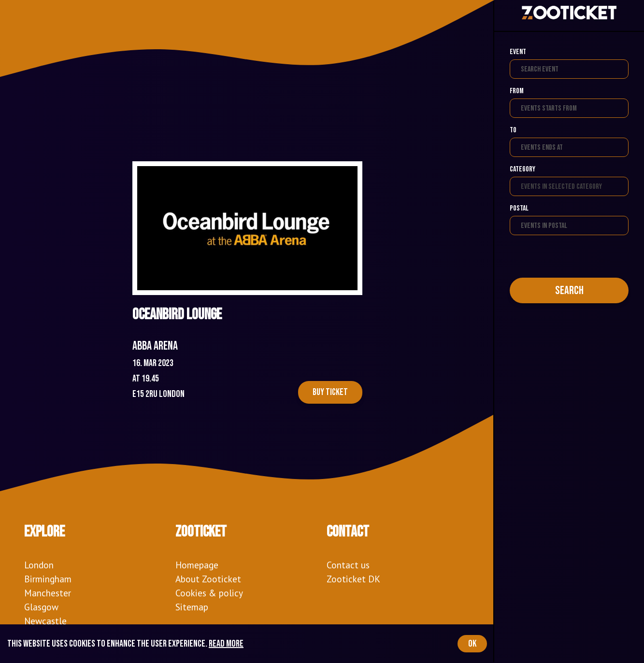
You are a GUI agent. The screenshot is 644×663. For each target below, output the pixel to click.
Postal (519, 208)
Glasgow (41, 607)
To (513, 130)
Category (522, 169)
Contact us (348, 565)
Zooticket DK (353, 579)
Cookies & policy (209, 593)
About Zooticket (208, 579)
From (517, 91)
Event (518, 52)
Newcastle (45, 621)
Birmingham (48, 579)
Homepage (197, 565)
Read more (226, 644)
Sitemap (192, 607)
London (39, 565)
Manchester (48, 593)
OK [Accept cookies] (472, 644)
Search (569, 290)
